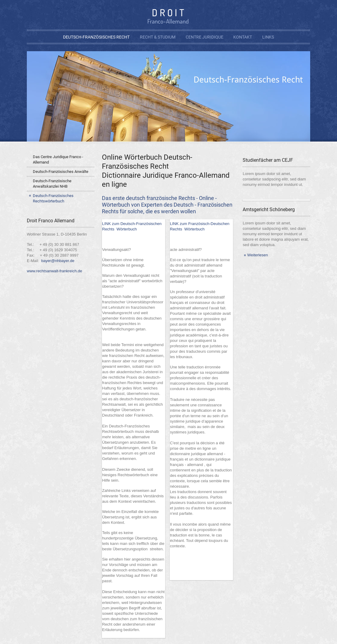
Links (268, 37)
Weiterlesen (257, 255)
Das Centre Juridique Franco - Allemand (58, 159)
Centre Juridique (205, 37)
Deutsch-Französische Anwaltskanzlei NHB (52, 184)
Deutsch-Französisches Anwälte (61, 172)
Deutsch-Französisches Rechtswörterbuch (53, 198)
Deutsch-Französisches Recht (96, 37)
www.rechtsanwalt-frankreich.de (55, 271)
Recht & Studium (158, 37)
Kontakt (243, 37)
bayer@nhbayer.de (58, 261)
